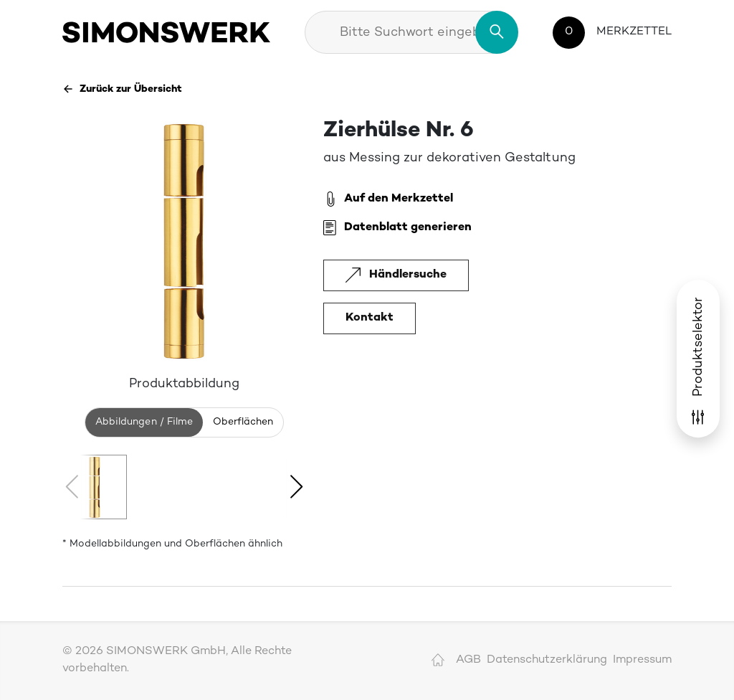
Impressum (642, 660)
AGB (468, 660)
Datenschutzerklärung (547, 660)
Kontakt (370, 318)
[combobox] (411, 32)
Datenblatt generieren (397, 228)
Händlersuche (396, 275)
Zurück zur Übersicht (122, 89)
